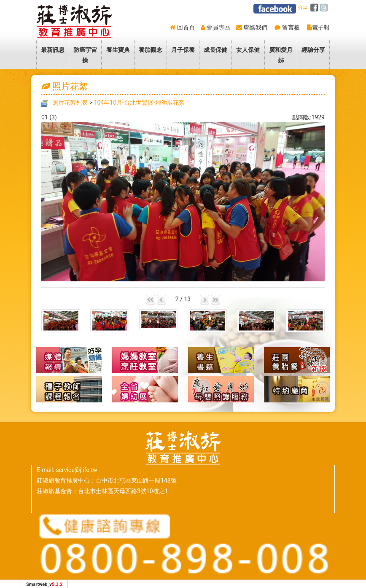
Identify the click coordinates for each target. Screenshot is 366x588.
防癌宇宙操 (85, 55)
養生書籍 (221, 360)
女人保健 (248, 50)
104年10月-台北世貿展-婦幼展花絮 (139, 102)
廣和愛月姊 (281, 55)
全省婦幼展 (145, 389)
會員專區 (218, 27)
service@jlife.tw (76, 470)
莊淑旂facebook (275, 9)
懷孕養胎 (145, 360)
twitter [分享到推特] (325, 8)
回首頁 (186, 27)
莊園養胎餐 (297, 360)
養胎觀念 (151, 50)
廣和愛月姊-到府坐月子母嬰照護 (221, 389)
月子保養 (183, 50)
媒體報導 (69, 360)
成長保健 (215, 50)
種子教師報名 (69, 389)
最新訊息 (53, 50)
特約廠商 (297, 389)
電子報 (321, 27)
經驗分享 (313, 50)
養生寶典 (118, 50)
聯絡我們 (256, 27)
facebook (316, 8)
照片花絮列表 (70, 102)
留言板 (291, 27)
